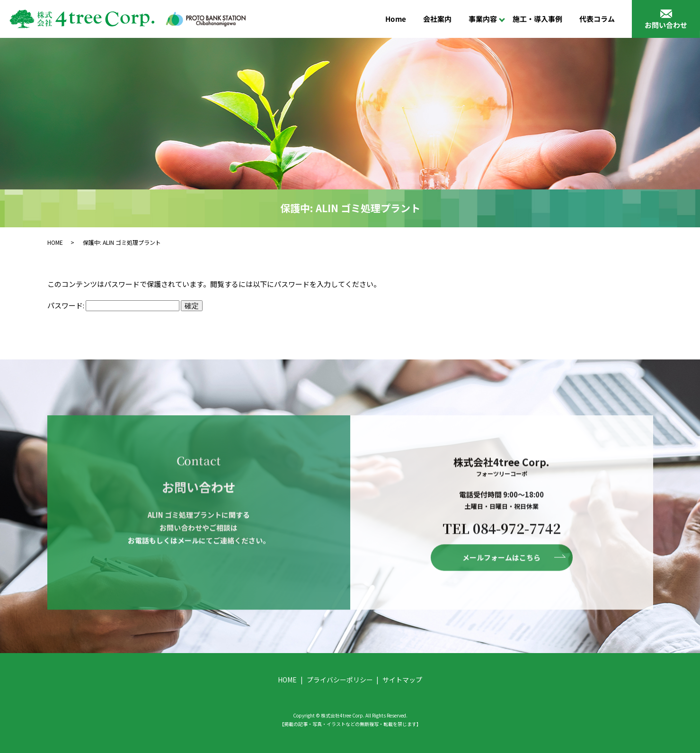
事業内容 (483, 19)
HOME (55, 242)
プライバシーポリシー (340, 680)
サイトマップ (402, 680)
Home (396, 19)
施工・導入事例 (537, 19)
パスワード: (113, 305)
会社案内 (437, 19)
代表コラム (597, 19)
